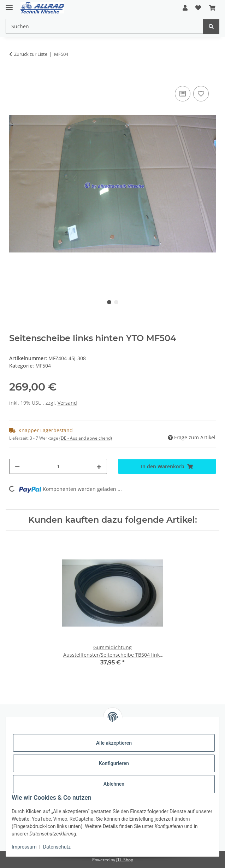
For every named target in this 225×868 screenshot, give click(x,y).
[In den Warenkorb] (15, 76)
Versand (67, 403)
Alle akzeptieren (114, 743)
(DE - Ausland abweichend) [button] (86, 438)
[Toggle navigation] (9, 4)
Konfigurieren (114, 763)
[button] (185, 8)
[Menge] (58, 466)
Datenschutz (57, 847)
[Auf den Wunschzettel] (201, 94)
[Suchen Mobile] (105, 26)
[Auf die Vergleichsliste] (183, 94)
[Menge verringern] (17, 466)
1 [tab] (109, 302)
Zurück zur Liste (31, 54)
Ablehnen (114, 784)
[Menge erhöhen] (99, 466)
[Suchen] (211, 26)
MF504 (43, 366)
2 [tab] (116, 302)
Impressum (24, 847)
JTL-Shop (125, 860)
